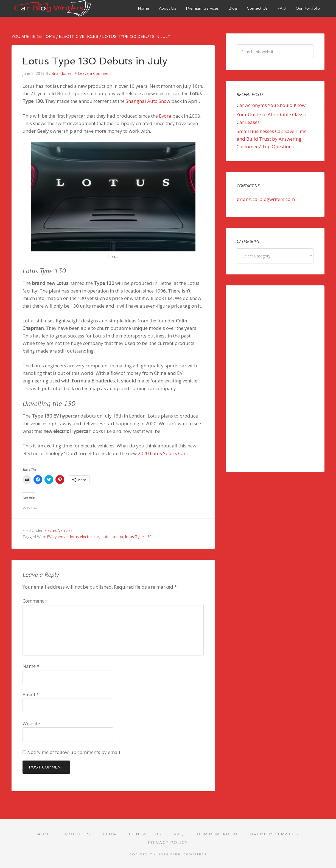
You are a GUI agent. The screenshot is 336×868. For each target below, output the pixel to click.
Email (31, 695)
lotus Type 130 (138, 537)
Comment (35, 601)
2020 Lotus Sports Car (162, 453)
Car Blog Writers (53, 8)
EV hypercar (57, 537)
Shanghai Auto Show (148, 101)
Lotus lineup (112, 537)
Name (31, 666)
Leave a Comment (94, 73)
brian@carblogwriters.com (266, 199)
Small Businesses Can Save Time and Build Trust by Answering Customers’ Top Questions (272, 139)
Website (31, 723)
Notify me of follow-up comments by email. (74, 752)
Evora (165, 116)
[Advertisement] (275, 379)
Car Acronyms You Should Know (271, 105)
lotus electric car (85, 537)
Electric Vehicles (58, 530)
